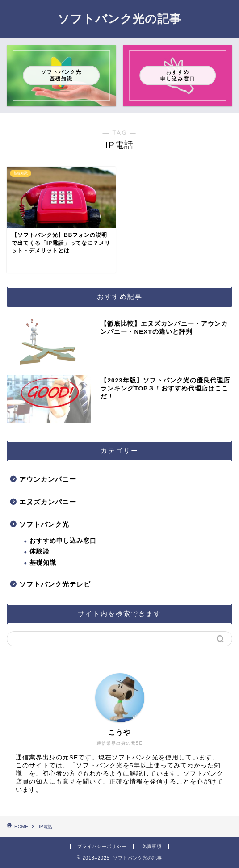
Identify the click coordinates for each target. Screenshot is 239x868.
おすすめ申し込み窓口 (63, 541)
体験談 (40, 551)
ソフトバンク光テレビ (55, 584)
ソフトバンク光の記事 (120, 18)
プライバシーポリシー (102, 846)
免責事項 (152, 846)
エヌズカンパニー (48, 502)
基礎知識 (43, 563)
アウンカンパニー (48, 479)
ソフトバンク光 (44, 524)
